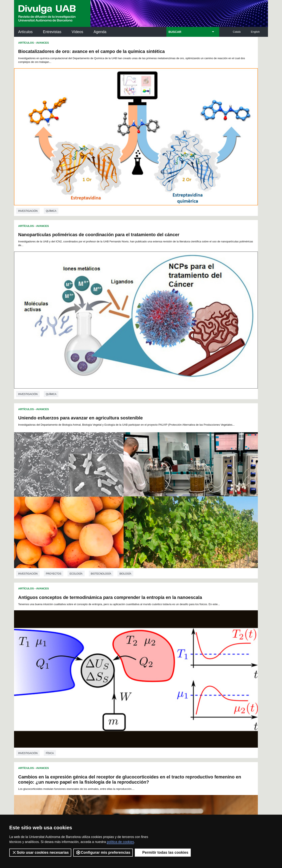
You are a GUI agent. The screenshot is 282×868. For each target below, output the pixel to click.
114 (83, 669)
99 (104, 665)
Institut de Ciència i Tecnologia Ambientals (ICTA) (239, 738)
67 (179, 657)
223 (89, 691)
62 (152, 657)
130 (193, 669)
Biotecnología (101, 268)
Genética (80, 633)
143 (158, 672)
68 (184, 657)
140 (137, 672)
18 (164, 650)
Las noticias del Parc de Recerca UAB (38, 749)
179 (158, 680)
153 (103, 676)
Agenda (100, 32)
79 (119, 661)
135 (103, 672)
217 (172, 687)
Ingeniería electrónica (189, 392)
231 (145, 691)
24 (197, 650)
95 (82, 665)
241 (104, 695)
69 (190, 657)
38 (146, 654)
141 (145, 672)
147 (186, 672)
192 (124, 683)
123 (145, 669)
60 (141, 657)
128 (179, 669)
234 (165, 691)
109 (172, 665)
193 (131, 683)
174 (124, 680)
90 (179, 661)
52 (98, 657)
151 (89, 676)
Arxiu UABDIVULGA (34, 715)
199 (172, 683)
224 (96, 691)
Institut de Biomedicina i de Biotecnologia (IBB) (240, 759)
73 (87, 661)
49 (82, 657)
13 (137, 650)
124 (151, 669)
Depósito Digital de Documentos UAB (135, 736)
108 (165, 665)
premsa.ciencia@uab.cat (163, 786)
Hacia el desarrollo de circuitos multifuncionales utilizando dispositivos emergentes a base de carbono (197, 297)
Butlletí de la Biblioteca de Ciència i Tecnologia (87, 717)
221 (199, 687)
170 (96, 680)
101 (117, 665)
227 (117, 691)
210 (124, 687)
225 (103, 691)
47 (195, 654)
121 (131, 669)
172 (110, 680)
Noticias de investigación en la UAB (38, 731)
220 (193, 687)
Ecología (76, 268)
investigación (28, 150)
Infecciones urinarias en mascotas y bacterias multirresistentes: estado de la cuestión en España (200, 418)
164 (179, 676)
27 (87, 654)
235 (172, 691)
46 (189, 654)
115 (89, 669)
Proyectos (54, 268)
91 (184, 661)
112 (192, 665)
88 (168, 661)
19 (169, 650)
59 (136, 657)
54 (109, 657)
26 (82, 654)
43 (173, 654)
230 (137, 691)
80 (125, 661)
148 (193, 672)
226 (110, 691)
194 (137, 683)
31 (109, 654)
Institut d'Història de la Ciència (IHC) (188, 717)
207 (103, 687)
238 (193, 691)
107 (158, 665)
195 (145, 683)
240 (97, 695)
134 (96, 672)
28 (93, 654)
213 (145, 687)
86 (157, 661)
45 (184, 654)
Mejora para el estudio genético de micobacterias (71, 539)
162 (165, 676)
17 (159, 650)
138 (124, 672)
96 (87, 665)
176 (137, 680)
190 (110, 683)
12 (132, 650)
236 (179, 691)
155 (117, 676)
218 (179, 687)
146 (179, 672)
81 (130, 661)
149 (199, 672)
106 (151, 665)
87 (162, 661)
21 (180, 650)
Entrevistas (52, 32)
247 (145, 695)
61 (146, 657)
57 (125, 657)
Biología (101, 633)
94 (200, 661)
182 (179, 680)
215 (158, 687)
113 (199, 665)
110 (179, 665)
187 (89, 683)
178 (151, 680)
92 (190, 661)
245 (131, 695)
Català (237, 32)
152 (96, 676)
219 (186, 687)
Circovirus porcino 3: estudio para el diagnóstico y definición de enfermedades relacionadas (73, 424)
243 (117, 695)
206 (96, 687)
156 (124, 676)
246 (138, 695)
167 (199, 676)
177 (145, 680)
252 (179, 695)
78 (114, 661)
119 (117, 669)
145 (172, 672)
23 (191, 650)
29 (98, 654)
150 (83, 676)
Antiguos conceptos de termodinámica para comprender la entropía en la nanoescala (192, 176)
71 (200, 657)
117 (103, 669)
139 (131, 672)
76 (103, 661)
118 (110, 669)
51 (92, 657)
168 (83, 680)
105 (144, 665)
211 (131, 687)
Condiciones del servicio (87, 808)
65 (168, 657)
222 (83, 691)
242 (111, 695)
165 (186, 676)
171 (103, 680)
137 (117, 672)
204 (83, 687)
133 (89, 672)
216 (165, 687)
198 (165, 683)
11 (126, 650)
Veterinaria (54, 397)
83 (141, 661)
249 (159, 695)
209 (117, 687)
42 (168, 654)
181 (172, 680)
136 (110, 672)
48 (200, 654)
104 (137, 665)
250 (166, 695)
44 (178, 654)
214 (151, 687)
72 (82, 661)
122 (137, 669)
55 (114, 657)
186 (83, 683)
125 (158, 669)
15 (148, 650)
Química (51, 150)
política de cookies (120, 842)
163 (172, 676)
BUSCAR (175, 32)
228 (124, 691)
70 (195, 657)
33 (120, 654)
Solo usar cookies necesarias (40, 852)
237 (186, 691)
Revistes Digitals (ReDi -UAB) (82, 736)
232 (151, 691)
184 (193, 680)
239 (199, 691)
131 (199, 669)
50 (87, 657)
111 (185, 665)
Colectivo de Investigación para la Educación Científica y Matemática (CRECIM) (188, 741)
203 (199, 683)
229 (131, 691)
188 (96, 683)
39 (152, 654)
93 (195, 661)
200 (179, 683)
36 (136, 654)
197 (158, 683)
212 (137, 687)
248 (152, 695)
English (255, 32)
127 (172, 669)
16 (153, 650)
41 (162, 654)
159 (145, 676)
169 (89, 680)
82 (136, 661)
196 (151, 683)
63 (157, 657)
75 (98, 661)
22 (186, 650)
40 (157, 654)
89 (173, 661)
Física (177, 268)
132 (83, 672)
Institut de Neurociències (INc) (241, 717)
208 (110, 687)
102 (123, 665)
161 (158, 676)
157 (131, 676)
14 (143, 650)
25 (202, 650)
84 (146, 661)
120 (124, 669)
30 (103, 654)
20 (175, 650)
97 (93, 665)
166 (193, 676)
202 (193, 683)
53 (103, 657)
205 (89, 687)
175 (131, 680)
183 (186, 680)
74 (92, 661)
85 (152, 661)
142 (151, 672)
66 (173, 657)
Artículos (25, 32)
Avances (43, 43)
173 (117, 680)
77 (109, 661)
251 (172, 695)
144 (165, 672)
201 (186, 683)
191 (117, 683)
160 (151, 676)
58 (130, 657)
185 (199, 680)
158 (137, 676)
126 (165, 669)
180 (165, 680)
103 (130, 665)
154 (110, 676)
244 (124, 695)
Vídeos (77, 32)
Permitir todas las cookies (163, 852)
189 (103, 683)
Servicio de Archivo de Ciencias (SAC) (137, 717)
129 (186, 669)
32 (114, 654)
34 (125, 654)
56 (119, 657)
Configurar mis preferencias (103, 852)
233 (158, 691)
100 (110, 665)
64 (162, 657)
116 (96, 669)
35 (130, 654)
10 (121, 650)
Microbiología (56, 633)
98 (98, 665)
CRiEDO (177, 762)
